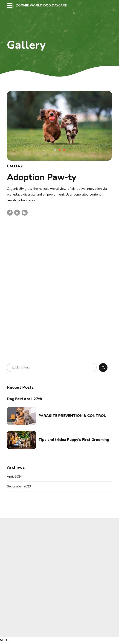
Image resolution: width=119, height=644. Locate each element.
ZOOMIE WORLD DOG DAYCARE (43, 5)
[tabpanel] (59, 126)
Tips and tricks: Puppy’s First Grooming (74, 440)
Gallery (15, 166)
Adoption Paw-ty (42, 177)
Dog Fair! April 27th (25, 399)
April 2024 (15, 477)
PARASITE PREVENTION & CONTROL (72, 416)
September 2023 (19, 487)
